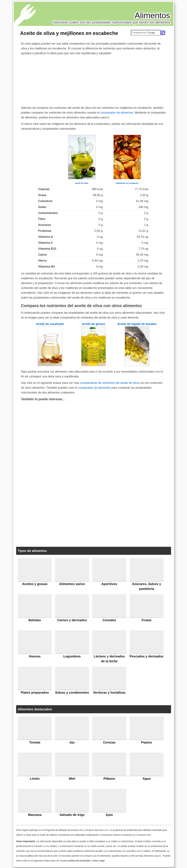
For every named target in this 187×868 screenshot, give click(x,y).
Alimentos (152, 15)
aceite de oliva (82, 183)
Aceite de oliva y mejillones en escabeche (69, 33)
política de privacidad (79, 861)
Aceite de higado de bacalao (137, 324)
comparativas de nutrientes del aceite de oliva (109, 383)
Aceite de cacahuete (50, 324)
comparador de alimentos (117, 113)
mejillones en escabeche (127, 183)
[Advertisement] (93, 80)
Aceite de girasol (93, 324)
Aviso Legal (98, 861)
